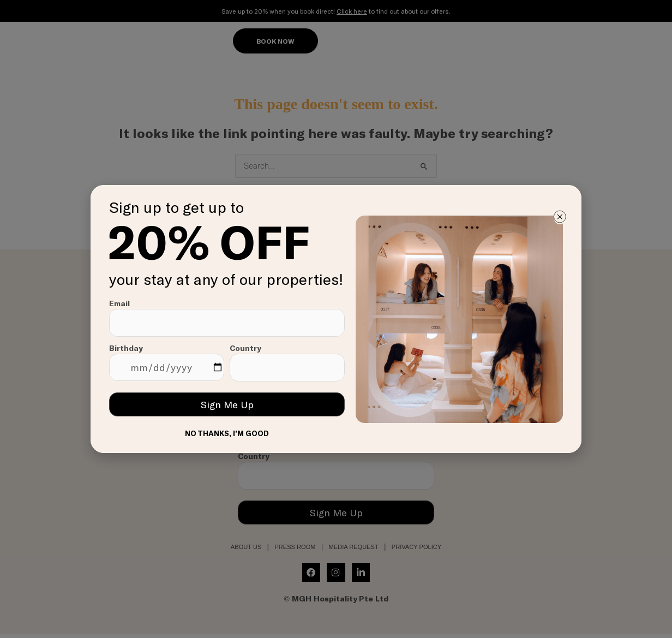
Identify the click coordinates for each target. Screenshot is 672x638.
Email (227, 318)
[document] (336, 319)
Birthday (167, 362)
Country (287, 362)
